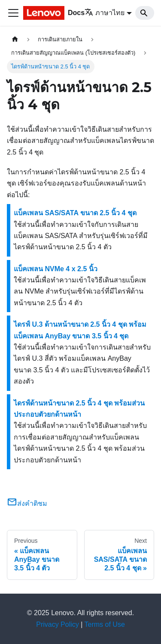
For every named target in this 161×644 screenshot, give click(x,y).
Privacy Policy (58, 624)
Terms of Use (105, 624)
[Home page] (15, 39)
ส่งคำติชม (27, 503)
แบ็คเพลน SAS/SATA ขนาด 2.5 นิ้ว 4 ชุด (75, 213)
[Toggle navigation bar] (13, 13)
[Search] (145, 13)
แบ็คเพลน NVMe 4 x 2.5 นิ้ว (56, 269)
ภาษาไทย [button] (105, 13)
